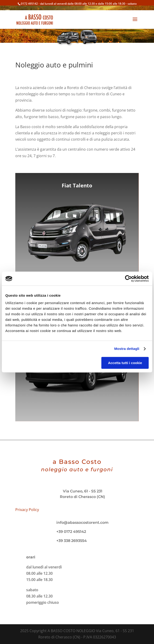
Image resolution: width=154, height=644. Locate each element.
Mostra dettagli (127, 349)
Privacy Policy (27, 510)
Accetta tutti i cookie (125, 363)
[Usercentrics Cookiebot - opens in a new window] (128, 279)
